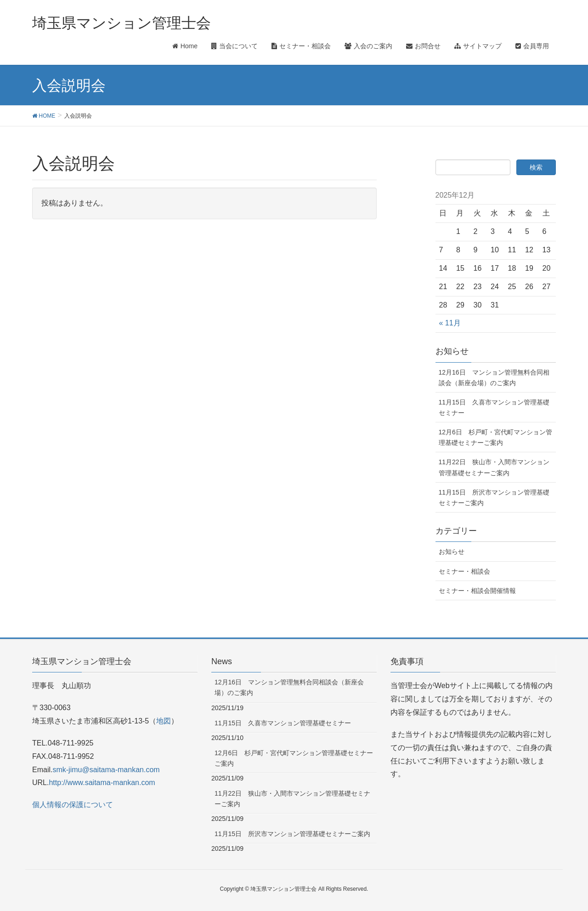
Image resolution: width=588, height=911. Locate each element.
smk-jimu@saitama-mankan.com (106, 770)
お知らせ (452, 552)
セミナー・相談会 (464, 571)
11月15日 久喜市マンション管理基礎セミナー (494, 407)
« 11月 (450, 323)
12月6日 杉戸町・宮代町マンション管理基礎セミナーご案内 (495, 437)
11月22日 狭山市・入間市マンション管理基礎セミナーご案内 (494, 467)
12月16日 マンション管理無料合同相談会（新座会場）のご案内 (494, 378)
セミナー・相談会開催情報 (477, 591)
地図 (164, 721)
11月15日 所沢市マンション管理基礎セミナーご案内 (494, 498)
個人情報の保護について (73, 805)
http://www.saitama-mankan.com (102, 783)
